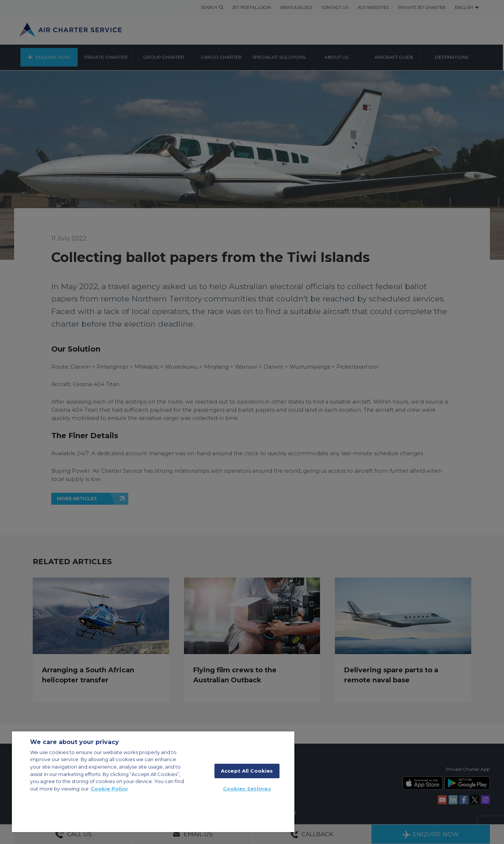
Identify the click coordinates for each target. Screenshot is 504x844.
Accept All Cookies (247, 771)
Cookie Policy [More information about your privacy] (109, 789)
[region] (153, 782)
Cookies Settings (247, 789)
